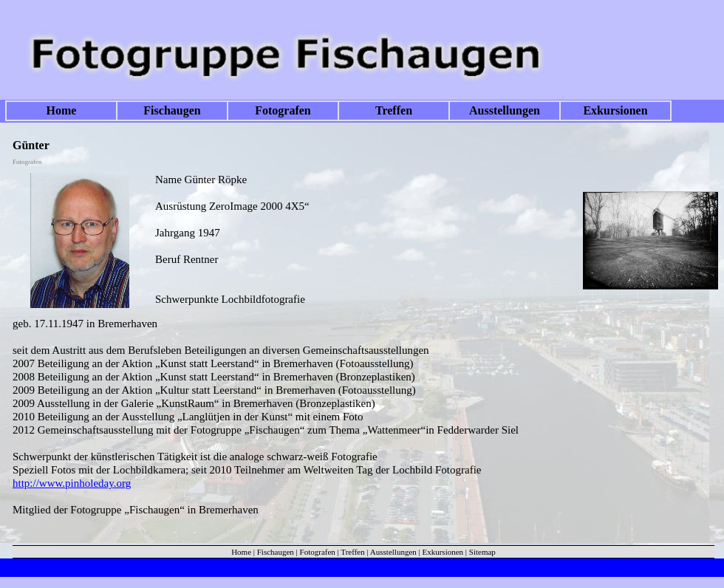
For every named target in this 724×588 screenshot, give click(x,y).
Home (62, 110)
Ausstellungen (505, 110)
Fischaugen (172, 110)
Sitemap (482, 552)
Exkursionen (615, 110)
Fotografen (283, 110)
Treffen (394, 110)
